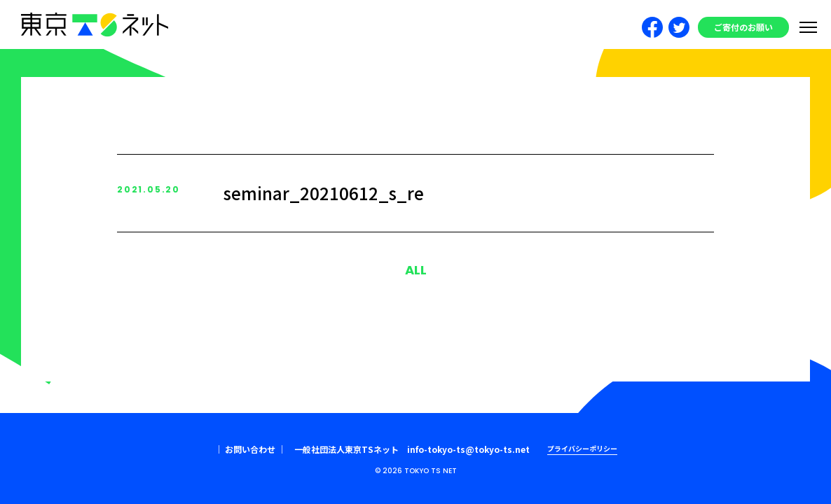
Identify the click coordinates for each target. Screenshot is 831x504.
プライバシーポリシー (582, 448)
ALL (416, 270)
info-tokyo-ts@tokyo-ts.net (468, 449)
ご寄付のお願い (743, 27)
